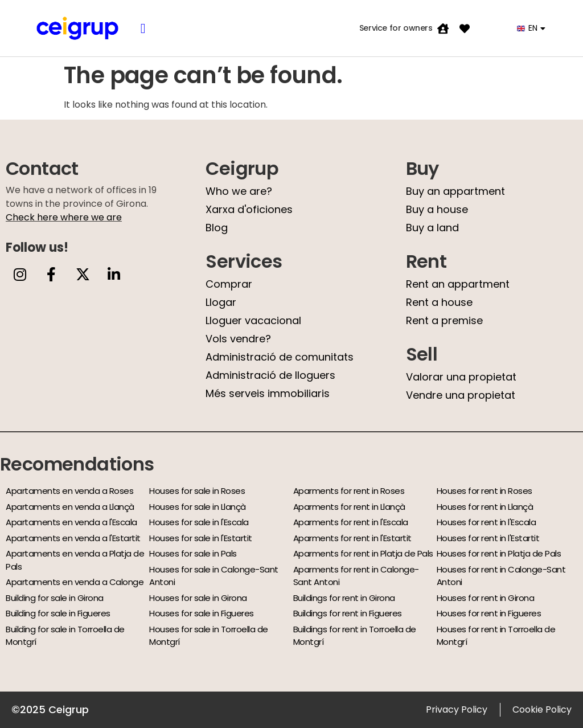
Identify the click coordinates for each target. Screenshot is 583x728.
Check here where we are (64, 217)
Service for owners (396, 28)
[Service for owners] (443, 28)
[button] (143, 28)
